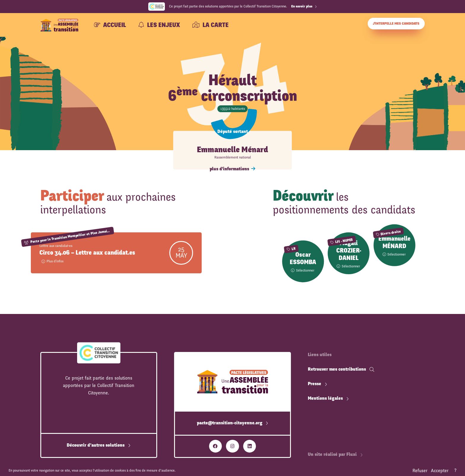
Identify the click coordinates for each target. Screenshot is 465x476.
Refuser (420, 471)
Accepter (440, 471)
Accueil (110, 25)
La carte (211, 25)
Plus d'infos (52, 261)
